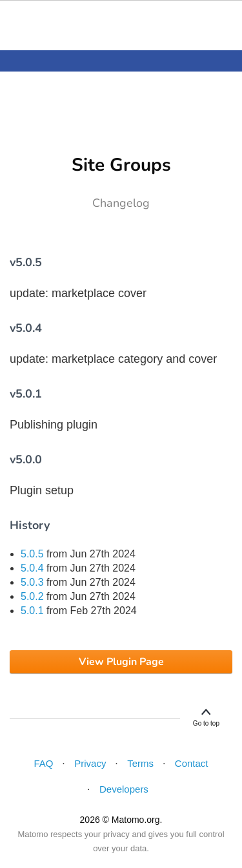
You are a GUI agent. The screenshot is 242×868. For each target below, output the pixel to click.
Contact (192, 763)
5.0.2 (32, 596)
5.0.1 (32, 611)
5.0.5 (32, 554)
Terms (140, 763)
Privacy (90, 763)
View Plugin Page (121, 662)
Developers (124, 789)
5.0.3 (32, 582)
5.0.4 (32, 568)
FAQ (43, 763)
